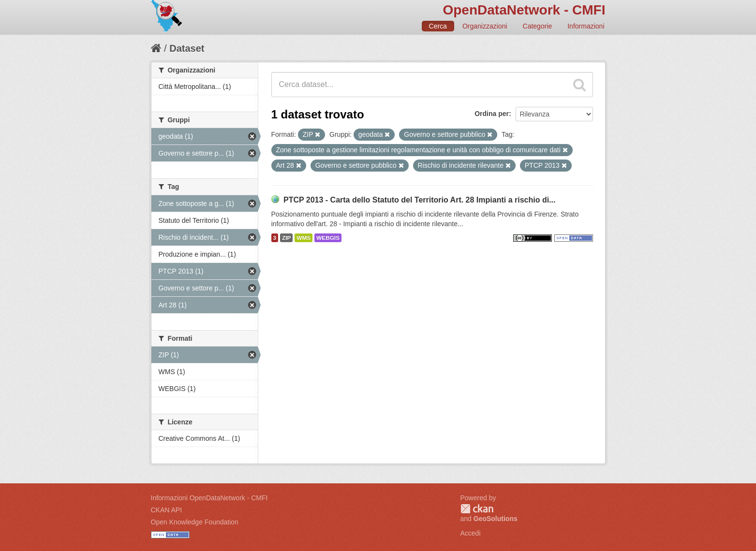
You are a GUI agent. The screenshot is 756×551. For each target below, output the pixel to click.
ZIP (286, 238)
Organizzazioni (485, 26)
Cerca (438, 26)
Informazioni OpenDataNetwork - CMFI (209, 498)
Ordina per (492, 114)
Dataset (187, 48)
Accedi (471, 533)
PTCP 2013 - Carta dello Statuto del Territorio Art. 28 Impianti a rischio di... (420, 200)
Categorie (538, 26)
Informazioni (586, 26)
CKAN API (167, 510)
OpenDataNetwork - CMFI (524, 10)
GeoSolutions (496, 519)
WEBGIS (328, 238)
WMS (304, 238)
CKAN (477, 509)
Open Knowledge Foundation (195, 522)
